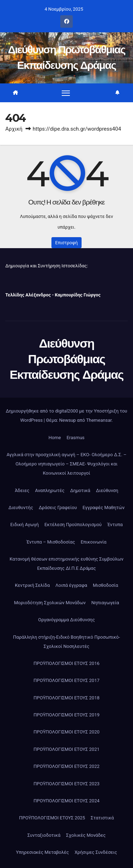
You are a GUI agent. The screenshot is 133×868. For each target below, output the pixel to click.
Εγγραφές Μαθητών (104, 507)
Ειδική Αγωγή (24, 525)
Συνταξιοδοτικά (44, 835)
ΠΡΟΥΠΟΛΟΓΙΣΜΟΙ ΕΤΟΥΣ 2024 (66, 801)
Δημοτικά (80, 490)
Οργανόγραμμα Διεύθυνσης (67, 620)
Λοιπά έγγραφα (71, 585)
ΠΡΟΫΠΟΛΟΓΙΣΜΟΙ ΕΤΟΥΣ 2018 (66, 698)
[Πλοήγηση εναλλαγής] (66, 93)
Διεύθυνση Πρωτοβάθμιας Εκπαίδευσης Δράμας (66, 359)
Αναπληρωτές (50, 490)
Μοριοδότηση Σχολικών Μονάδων (50, 603)
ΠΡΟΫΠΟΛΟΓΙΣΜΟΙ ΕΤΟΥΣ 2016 (66, 663)
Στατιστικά (102, 818)
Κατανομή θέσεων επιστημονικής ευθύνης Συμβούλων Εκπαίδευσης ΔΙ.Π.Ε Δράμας (66, 564)
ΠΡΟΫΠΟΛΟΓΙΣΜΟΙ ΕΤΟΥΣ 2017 (66, 680)
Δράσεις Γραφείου (58, 507)
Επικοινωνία (93, 542)
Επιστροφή (67, 243)
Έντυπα (115, 525)
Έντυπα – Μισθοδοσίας (51, 542)
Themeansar (99, 420)
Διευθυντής (21, 507)
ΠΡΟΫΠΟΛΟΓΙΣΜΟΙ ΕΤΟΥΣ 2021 (66, 749)
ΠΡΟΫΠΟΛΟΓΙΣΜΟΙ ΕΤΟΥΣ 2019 (66, 715)
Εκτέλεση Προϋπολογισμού (73, 525)
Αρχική (14, 129)
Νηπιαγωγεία (105, 603)
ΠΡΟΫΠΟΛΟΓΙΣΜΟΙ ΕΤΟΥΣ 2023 (66, 784)
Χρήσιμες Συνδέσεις (96, 852)
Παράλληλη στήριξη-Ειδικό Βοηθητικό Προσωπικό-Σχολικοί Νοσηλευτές (66, 642)
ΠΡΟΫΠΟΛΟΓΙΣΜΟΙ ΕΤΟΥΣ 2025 (52, 818)
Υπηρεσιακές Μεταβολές (42, 852)
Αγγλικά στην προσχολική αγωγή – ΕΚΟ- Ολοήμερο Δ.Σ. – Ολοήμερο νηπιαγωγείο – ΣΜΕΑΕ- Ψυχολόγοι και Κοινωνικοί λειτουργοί (66, 464)
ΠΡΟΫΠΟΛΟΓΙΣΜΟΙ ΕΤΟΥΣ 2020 (66, 732)
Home (55, 438)
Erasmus (76, 438)
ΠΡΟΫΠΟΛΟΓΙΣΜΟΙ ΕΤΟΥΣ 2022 (66, 766)
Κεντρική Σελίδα (32, 585)
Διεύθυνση (107, 490)
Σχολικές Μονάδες (86, 835)
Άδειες (22, 490)
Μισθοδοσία (106, 585)
